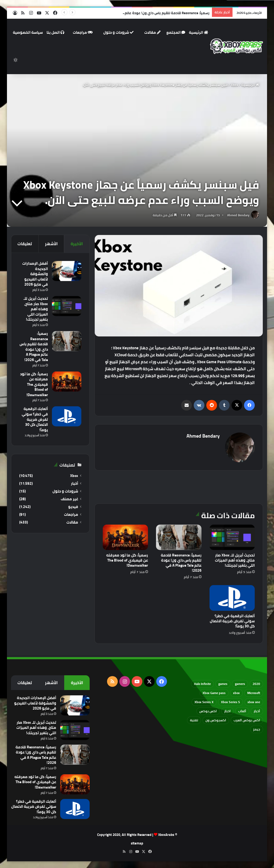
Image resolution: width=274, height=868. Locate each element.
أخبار (75, 484)
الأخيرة (77, 244)
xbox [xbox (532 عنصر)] (236, 693)
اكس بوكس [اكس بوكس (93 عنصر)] (208, 711)
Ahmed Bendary (238, 215)
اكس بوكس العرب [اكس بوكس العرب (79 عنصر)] (247, 720)
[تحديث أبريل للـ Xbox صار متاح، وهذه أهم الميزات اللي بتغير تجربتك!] (232, 537)
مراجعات (83, 32)
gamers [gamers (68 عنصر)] (240, 684)
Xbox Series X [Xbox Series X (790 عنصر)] (204, 702)
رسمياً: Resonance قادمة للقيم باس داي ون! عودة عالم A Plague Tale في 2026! (148, 13)
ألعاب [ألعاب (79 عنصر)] (242, 711)
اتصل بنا (55, 32)
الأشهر (51, 244)
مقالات (152, 32)
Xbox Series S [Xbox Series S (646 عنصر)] (231, 702)
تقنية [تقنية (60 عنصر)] (194, 720)
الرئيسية (199, 32)
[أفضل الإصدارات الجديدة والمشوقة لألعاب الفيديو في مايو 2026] (67, 271)
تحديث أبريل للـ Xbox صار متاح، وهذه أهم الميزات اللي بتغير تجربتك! (235, 560)
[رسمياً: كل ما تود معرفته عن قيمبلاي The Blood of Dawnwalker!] (125, 537)
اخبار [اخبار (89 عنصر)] (227, 711)
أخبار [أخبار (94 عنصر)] (257, 711)
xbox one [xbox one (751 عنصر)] (254, 702)
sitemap (137, 843)
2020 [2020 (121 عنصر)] (256, 684)
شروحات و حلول (118, 32)
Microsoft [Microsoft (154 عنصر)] (254, 693)
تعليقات (25, 244)
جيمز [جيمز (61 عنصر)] (257, 729)
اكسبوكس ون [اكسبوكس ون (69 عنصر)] (216, 720)
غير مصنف (69, 499)
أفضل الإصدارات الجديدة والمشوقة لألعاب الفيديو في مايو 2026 (35, 274)
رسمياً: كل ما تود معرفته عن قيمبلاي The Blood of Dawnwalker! (127, 560)
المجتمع (176, 32)
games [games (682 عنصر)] (223, 684)
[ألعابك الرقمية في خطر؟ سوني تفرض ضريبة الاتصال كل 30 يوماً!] (232, 598)
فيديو (73, 507)
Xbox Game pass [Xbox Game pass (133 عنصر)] (214, 693)
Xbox (235, 85)
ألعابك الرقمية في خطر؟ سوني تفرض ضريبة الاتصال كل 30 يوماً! (232, 621)
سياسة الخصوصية (28, 32)
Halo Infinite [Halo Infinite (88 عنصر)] (202, 684)
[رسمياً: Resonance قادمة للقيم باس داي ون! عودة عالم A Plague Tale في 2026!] (179, 537)
